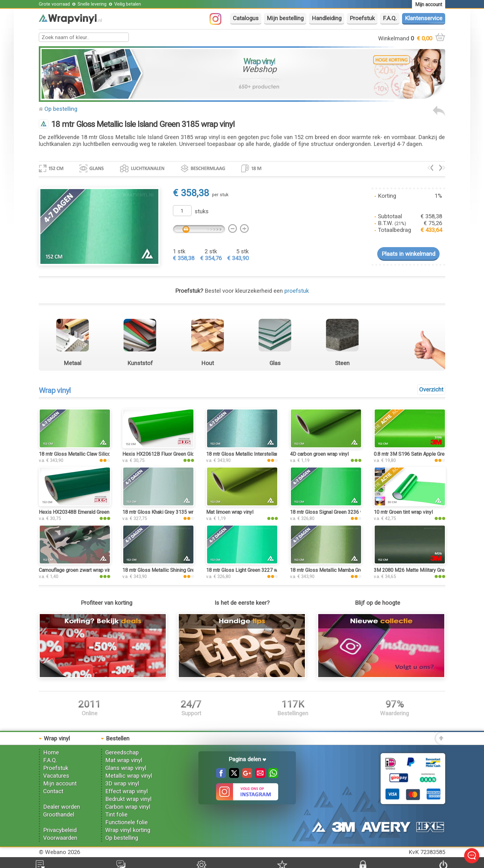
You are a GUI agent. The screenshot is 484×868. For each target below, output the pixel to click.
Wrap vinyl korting (128, 830)
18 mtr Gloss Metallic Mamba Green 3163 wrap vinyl (347, 570)
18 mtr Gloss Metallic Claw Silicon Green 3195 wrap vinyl (101, 454)
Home (51, 753)
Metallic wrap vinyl (129, 776)
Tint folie (116, 815)
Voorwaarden (60, 838)
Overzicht (431, 390)
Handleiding (327, 18)
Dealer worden (62, 807)
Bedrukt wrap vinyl (128, 799)
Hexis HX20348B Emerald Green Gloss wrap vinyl (93, 512)
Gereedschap (122, 753)
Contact (53, 791)
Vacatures (56, 776)
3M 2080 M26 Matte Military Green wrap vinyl (423, 570)
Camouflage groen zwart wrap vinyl (77, 570)
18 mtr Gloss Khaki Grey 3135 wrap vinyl (166, 512)
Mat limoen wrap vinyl (230, 512)
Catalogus (246, 18)
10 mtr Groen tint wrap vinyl (403, 512)
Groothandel (59, 815)
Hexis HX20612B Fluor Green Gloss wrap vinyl (173, 454)
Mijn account (60, 784)
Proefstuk (362, 18)
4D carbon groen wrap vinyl (319, 454)
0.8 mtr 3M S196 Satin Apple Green (412, 454)
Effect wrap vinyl (127, 791)
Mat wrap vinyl (124, 760)
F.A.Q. (390, 18)
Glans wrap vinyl (126, 768)
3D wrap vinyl (122, 784)
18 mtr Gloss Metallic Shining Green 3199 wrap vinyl (179, 570)
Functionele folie (127, 822)
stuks (202, 211)
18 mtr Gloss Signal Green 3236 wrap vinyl (336, 512)
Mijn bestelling (285, 18)
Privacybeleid (60, 830)
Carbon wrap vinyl (128, 807)
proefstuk (297, 291)
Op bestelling (61, 109)
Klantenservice (424, 18)
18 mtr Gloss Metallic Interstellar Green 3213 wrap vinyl (267, 454)
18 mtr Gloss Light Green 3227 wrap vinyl (251, 570)
